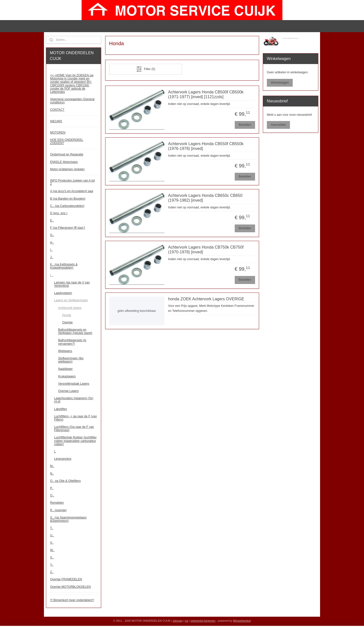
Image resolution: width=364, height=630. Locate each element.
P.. (52, 488)
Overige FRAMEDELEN (66, 579)
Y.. (52, 565)
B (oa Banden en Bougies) (68, 199)
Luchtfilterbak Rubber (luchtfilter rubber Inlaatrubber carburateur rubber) (75, 441)
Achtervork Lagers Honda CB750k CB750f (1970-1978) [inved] (206, 250)
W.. (52, 550)
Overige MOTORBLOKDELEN (71, 587)
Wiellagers (65, 351)
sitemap (178, 621)
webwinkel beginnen (203, 621)
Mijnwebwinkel (242, 621)
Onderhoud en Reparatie (67, 154)
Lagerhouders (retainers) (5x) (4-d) (74, 400)
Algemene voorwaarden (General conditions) (72, 101)
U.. (52, 535)
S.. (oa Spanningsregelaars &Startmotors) (68, 519)
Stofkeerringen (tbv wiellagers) (71, 360)
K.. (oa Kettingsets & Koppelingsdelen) (64, 266)
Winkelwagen (280, 83)
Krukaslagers (67, 376)
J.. (52, 257)
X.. (52, 557)
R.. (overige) (58, 510)
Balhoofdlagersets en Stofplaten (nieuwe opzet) (75, 331)
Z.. (52, 572)
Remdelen (57, 503)
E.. (52, 220)
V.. (52, 543)
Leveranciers (63, 459)
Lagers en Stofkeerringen (71, 300)
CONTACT (57, 110)
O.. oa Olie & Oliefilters (66, 481)
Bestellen (245, 125)
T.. (52, 528)
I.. (51, 250)
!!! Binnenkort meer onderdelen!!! (72, 600)
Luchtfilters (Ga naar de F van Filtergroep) (74, 428)
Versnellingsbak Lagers (74, 384)
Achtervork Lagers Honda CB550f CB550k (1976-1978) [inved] (206, 146)
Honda (67, 315)
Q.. (52, 495)
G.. (52, 235)
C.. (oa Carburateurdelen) (67, 206)
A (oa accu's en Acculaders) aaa (72, 191)
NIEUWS (56, 121)
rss (187, 621)
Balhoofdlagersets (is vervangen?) (72, 342)
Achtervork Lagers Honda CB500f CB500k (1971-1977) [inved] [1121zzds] (206, 94)
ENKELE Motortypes (64, 162)
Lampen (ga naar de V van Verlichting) (72, 284)
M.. (52, 466)
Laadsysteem (63, 293)
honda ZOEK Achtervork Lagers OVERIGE (206, 299)
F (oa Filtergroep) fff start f (68, 228)
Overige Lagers (69, 391)
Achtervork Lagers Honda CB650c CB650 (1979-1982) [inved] (205, 198)
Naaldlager (66, 369)
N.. (52, 474)
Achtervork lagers (70, 308)
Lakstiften (61, 409)
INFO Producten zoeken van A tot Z (73, 182)
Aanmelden (279, 125)
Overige (68, 322)
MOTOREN (58, 133)
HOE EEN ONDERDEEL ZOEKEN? (67, 141)
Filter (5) (145, 69)
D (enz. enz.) (59, 213)
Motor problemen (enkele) (67, 169)
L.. (52, 275)
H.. (52, 243)
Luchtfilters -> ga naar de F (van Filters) (76, 418)
